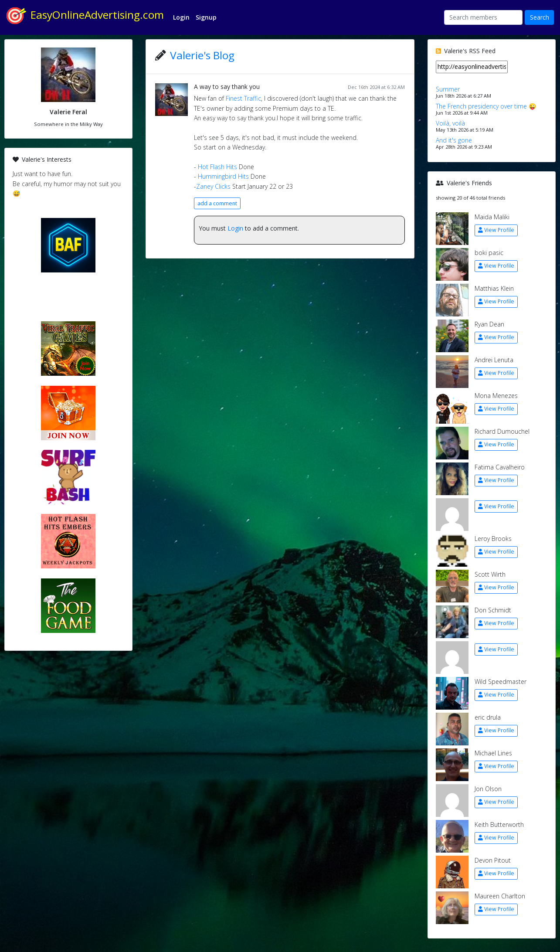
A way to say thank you (227, 87)
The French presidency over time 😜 (486, 106)
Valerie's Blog (202, 55)
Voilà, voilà (450, 123)
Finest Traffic (243, 98)
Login (235, 228)
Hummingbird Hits (223, 176)
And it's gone (454, 140)
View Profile (496, 230)
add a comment (217, 203)
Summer (448, 89)
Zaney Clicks (213, 186)
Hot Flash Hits (218, 167)
